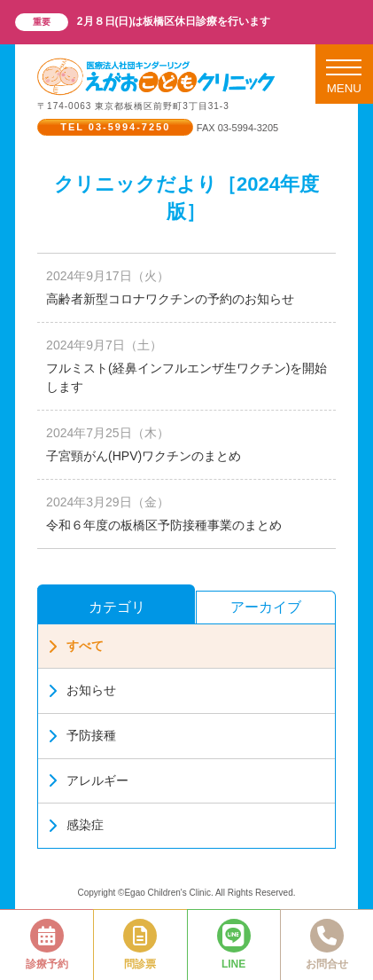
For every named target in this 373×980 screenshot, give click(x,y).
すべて (75, 646)
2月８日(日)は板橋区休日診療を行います (174, 21)
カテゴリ (117, 607)
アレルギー (88, 781)
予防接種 (82, 736)
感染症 (75, 825)
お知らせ (82, 690)
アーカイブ (266, 607)
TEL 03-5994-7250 (115, 127)
